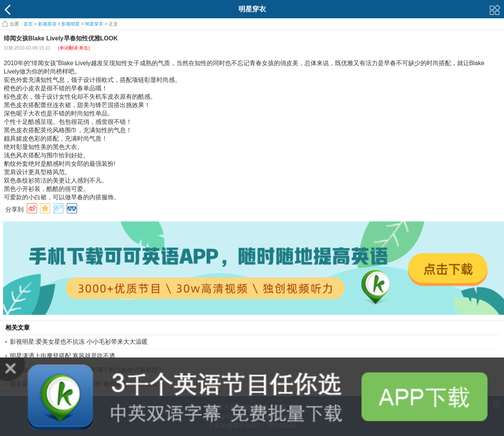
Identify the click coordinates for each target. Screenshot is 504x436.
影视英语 (47, 24)
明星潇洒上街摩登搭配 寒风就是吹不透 (63, 356)
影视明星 (71, 24)
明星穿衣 (94, 24)
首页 (28, 24)
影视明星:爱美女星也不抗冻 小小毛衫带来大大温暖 (79, 342)
